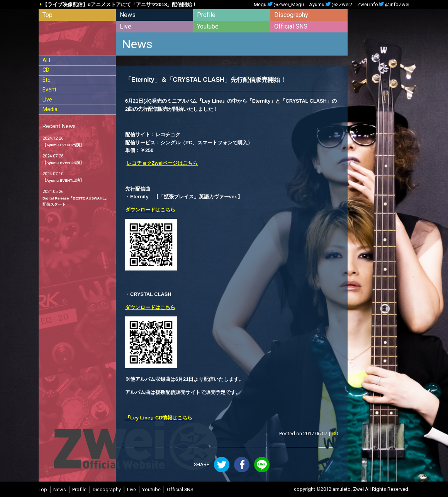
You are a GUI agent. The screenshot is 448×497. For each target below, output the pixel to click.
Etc (47, 80)
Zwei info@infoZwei (383, 5)
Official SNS (291, 26)
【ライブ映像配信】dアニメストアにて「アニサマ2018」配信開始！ (120, 5)
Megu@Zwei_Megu (279, 5)
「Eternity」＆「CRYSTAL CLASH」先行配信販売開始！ (206, 80)
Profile (206, 15)
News (128, 15)
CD (46, 70)
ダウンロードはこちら (150, 210)
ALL (47, 60)
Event (49, 90)
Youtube (208, 26)
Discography (291, 15)
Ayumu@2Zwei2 (331, 5)
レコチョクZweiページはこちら (162, 163)
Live (126, 26)
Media (50, 109)
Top (48, 15)
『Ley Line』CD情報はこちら (159, 418)
